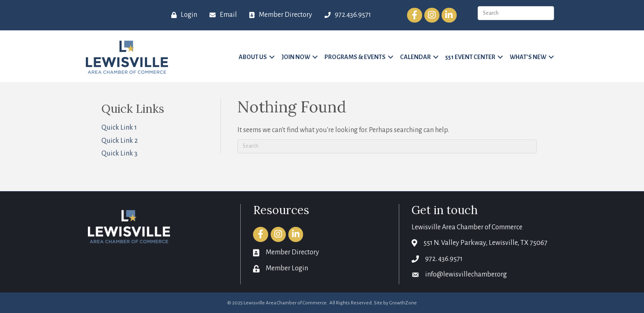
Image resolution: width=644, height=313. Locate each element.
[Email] (221, 15)
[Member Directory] (279, 15)
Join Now (296, 57)
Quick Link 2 (120, 141)
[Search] (387, 146)
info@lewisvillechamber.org (466, 274)
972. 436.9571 (444, 259)
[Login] (182, 15)
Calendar (415, 57)
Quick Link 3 (120, 153)
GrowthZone (403, 303)
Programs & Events (355, 57)
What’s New (528, 57)
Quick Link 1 (119, 128)
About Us (253, 57)
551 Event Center (470, 57)
